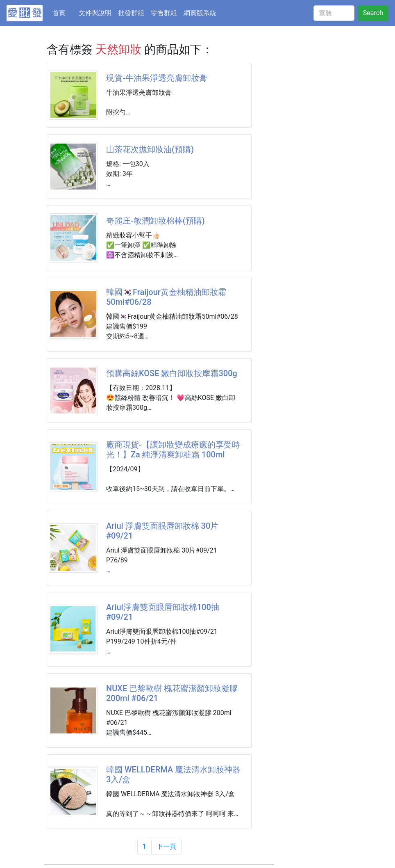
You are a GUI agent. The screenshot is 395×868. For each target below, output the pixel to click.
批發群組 (131, 13)
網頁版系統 (200, 13)
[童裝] (334, 13)
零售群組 (164, 13)
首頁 (64, 12)
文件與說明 (95, 13)
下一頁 (166, 846)
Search (373, 13)
